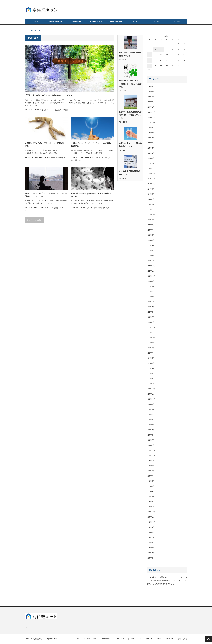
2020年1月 (150, 445)
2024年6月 (150, 204)
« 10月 (149, 70)
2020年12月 (151, 389)
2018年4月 (150, 553)
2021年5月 (150, 363)
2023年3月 (150, 251)
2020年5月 (150, 425)
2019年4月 (150, 491)
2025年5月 (150, 148)
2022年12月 (151, 266)
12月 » (155, 70)
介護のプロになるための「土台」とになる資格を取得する (92, 145)
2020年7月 (150, 415)
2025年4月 (150, 153)
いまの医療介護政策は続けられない (130, 173)
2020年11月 (151, 394)
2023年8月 (150, 225)
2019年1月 (150, 507)
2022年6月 (150, 297)
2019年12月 (151, 450)
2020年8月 (150, 409)
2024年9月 (150, 189)
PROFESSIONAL (96, 22)
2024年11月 (151, 179)
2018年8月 (150, 532)
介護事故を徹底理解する (56, 158)
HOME (77, 639)
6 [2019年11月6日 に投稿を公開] (161, 49)
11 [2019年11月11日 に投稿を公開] (149, 55)
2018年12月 (151, 512)
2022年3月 (150, 312)
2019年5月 (150, 486)
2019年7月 (150, 476)
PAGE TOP (209, 639)
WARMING (76, 22)
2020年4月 (150, 430)
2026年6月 (150, 87)
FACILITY (170, 639)
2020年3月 (150, 435)
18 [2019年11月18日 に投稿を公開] (149, 60)
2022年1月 (150, 322)
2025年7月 (150, 138)
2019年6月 (150, 481)
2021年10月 (151, 338)
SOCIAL (157, 22)
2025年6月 (150, 143)
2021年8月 (150, 348)
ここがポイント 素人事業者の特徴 (55, 110)
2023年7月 (150, 230)
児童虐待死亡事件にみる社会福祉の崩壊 (130, 54)
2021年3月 (150, 374)
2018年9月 (150, 527)
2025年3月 (150, 158)
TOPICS (35, 22)
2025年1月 (150, 169)
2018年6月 (150, 543)
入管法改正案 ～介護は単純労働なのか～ (130, 145)
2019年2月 (150, 502)
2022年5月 (150, 302)
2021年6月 (150, 358)
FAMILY (136, 22)
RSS (27, 628)
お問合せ (177, 22)
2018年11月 (151, 517)
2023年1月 (150, 261)
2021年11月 (151, 333)
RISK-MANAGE (116, 22)
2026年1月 (150, 107)
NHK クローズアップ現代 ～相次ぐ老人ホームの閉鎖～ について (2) (46, 195)
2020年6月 (150, 420)
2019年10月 (151, 461)
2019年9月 (150, 466)
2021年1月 (150, 384)
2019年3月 (150, 496)
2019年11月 (151, 455)
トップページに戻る (34, 220)
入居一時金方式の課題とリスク (97, 208)
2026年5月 (150, 92)
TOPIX (83, 208)
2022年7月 (150, 292)
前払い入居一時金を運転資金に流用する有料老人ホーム (92, 195)
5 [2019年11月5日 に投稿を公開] (155, 49)
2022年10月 (151, 276)
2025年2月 (150, 163)
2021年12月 (151, 327)
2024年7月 (150, 199)
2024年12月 (151, 174)
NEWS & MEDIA (55, 22)
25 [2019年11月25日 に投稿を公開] (149, 66)
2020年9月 (150, 404)
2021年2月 (150, 379)
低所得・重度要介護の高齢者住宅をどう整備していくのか (130, 115)
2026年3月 (150, 97)
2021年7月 (150, 353)
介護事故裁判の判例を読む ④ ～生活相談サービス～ (46, 145)
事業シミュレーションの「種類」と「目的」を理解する (130, 84)
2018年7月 (150, 537)
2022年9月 (150, 281)
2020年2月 (150, 440)
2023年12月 (151, 210)
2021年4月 (150, 368)
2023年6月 (150, 235)
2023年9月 (150, 220)
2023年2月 (150, 256)
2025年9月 (150, 128)
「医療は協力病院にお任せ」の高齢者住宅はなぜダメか (49, 95)
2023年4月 (150, 245)
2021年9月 (150, 343)
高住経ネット (39, 639)
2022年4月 (150, 307)
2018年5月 (150, 548)
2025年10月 (151, 122)
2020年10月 (151, 399)
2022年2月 (150, 317)
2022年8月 (150, 286)
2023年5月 (150, 240)
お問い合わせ (182, 639)
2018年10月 (151, 522)
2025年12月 (151, 112)
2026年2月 (150, 102)
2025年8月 (150, 133)
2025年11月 (151, 117)
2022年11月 (151, 271)
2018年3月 (150, 558)
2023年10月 (151, 215)
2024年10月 (151, 184)
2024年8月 (150, 194)
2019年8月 (150, 471)
